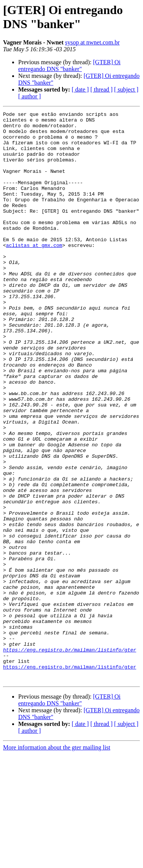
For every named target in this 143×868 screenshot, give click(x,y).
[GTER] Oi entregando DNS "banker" (69, 66)
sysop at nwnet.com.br (93, 42)
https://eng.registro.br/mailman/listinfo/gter (70, 758)
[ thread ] (101, 89)
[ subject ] (126, 89)
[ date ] (80, 89)
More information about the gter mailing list (57, 861)
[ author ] (30, 96)
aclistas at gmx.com (34, 272)
